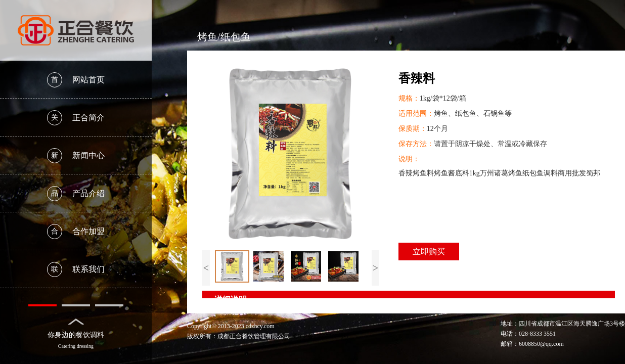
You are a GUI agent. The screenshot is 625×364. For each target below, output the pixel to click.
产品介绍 (76, 194)
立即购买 (429, 252)
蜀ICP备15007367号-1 (320, 336)
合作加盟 (76, 232)
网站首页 (76, 80)
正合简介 (76, 118)
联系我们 (76, 269)
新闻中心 (76, 156)
